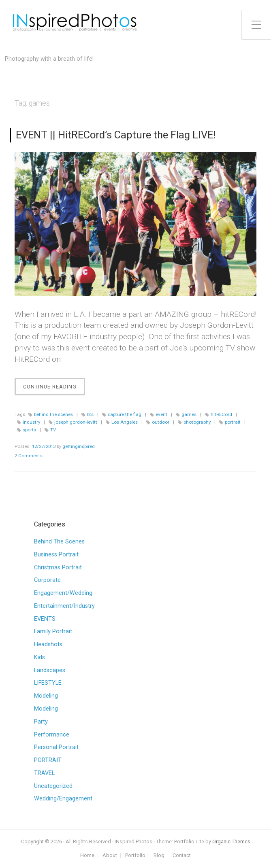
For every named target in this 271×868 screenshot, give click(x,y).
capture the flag (125, 414)
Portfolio (135, 856)
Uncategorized (53, 786)
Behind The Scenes (59, 542)
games (189, 414)
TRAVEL (44, 773)
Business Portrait (56, 555)
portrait (233, 422)
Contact (182, 856)
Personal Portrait (56, 747)
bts (90, 414)
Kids (39, 657)
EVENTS (45, 619)
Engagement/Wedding (63, 593)
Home (87, 856)
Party (41, 722)
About (110, 856)
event (161, 414)
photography (197, 422)
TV (53, 430)
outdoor (161, 422)
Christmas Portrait (58, 568)
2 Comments (29, 456)
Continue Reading (54, 389)
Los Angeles (125, 422)
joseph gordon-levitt (76, 422)
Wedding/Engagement (63, 799)
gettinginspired (79, 446)
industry (31, 422)
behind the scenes (53, 414)
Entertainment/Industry (64, 606)
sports (29, 430)
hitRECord (221, 414)
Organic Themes (231, 841)
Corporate (47, 580)
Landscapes (50, 670)
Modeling (46, 696)
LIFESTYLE (48, 683)
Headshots (48, 644)
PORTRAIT (48, 760)
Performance (52, 735)
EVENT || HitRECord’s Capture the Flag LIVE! (116, 135)
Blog (159, 856)
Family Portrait (53, 631)
